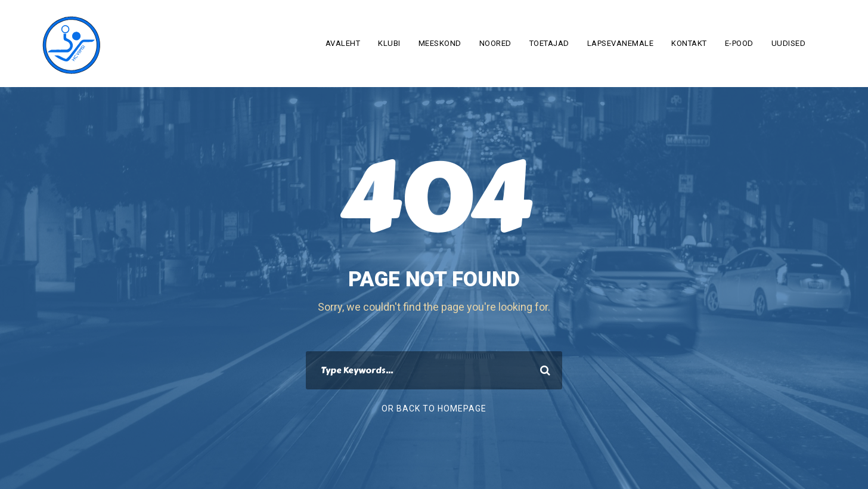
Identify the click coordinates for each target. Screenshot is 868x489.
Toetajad (549, 43)
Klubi (389, 43)
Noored (495, 43)
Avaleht (343, 43)
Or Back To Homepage (434, 408)
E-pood (739, 43)
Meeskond (440, 43)
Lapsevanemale (621, 43)
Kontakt (689, 43)
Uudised (789, 43)
